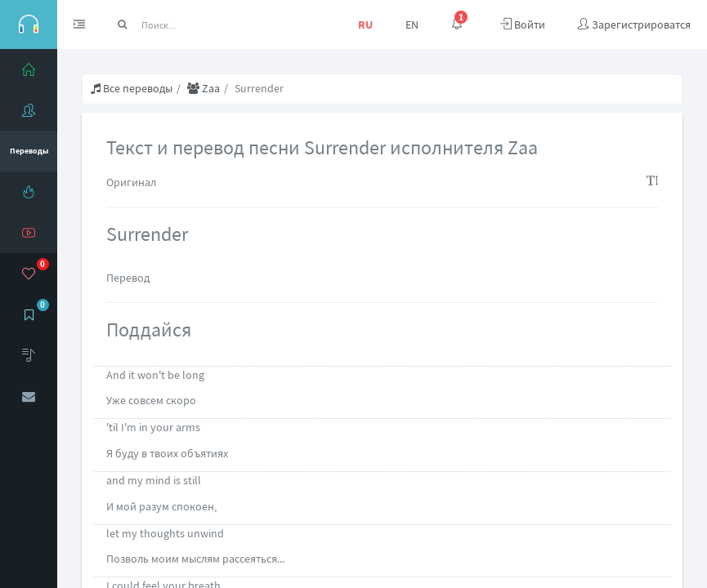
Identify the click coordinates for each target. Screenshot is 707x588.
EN (412, 24)
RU (365, 24)
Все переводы (132, 88)
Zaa (204, 88)
